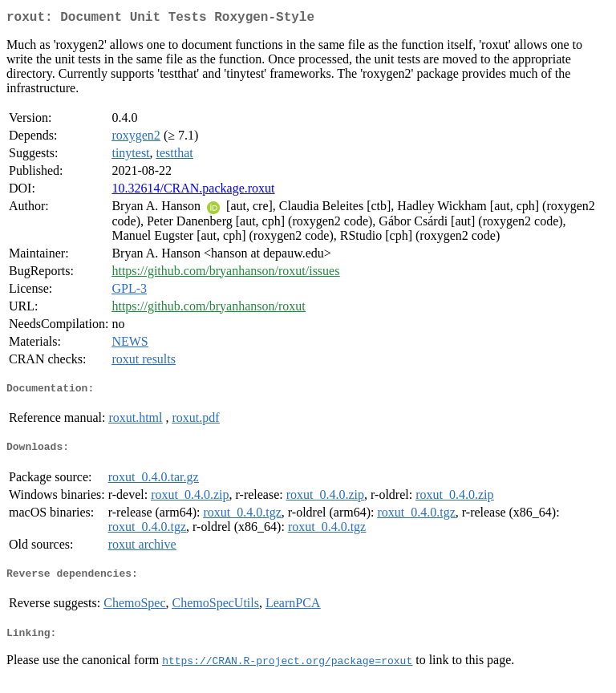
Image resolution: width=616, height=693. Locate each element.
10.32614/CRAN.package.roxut (193, 191)
